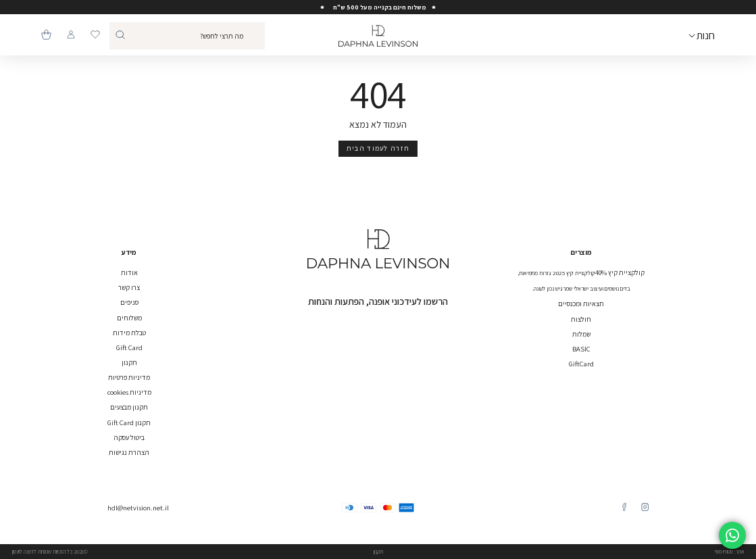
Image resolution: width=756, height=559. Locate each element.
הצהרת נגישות (129, 452)
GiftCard (581, 364)
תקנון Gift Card (129, 422)
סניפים (129, 302)
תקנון (129, 362)
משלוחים (129, 318)
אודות (129, 272)
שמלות (581, 334)
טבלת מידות (129, 333)
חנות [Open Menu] (706, 35)
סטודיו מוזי (724, 552)
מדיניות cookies (129, 392)
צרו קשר (129, 287)
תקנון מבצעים (129, 407)
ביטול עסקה (129, 437)
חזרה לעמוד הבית (378, 148)
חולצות (581, 319)
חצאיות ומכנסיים (581, 303)
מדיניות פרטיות (129, 377)
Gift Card (129, 347)
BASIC (581, 349)
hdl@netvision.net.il (138, 508)
